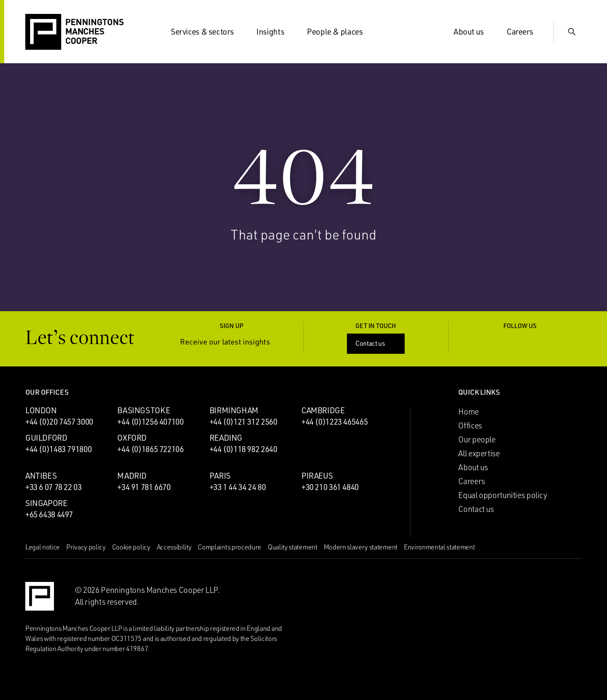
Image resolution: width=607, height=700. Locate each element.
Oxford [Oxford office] (132, 438)
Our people (477, 439)
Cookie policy (131, 547)
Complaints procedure (230, 547)
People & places (340, 32)
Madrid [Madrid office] (132, 476)
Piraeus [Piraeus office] (317, 476)
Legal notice (43, 547)
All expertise (479, 453)
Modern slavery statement (361, 547)
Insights (275, 32)
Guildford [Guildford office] (46, 438)
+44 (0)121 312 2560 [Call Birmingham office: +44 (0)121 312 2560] (243, 422)
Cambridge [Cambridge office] (323, 410)
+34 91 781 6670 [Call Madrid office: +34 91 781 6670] (144, 487)
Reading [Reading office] (226, 438)
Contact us (377, 343)
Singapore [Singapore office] (46, 503)
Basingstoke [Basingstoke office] (144, 410)
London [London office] (41, 410)
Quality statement (293, 547)
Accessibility (174, 547)
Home (468, 412)
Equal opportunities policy (502, 495)
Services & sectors (207, 32)
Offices (470, 425)
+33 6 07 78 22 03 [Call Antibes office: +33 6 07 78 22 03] (54, 487)
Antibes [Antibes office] (41, 476)
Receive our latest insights (231, 342)
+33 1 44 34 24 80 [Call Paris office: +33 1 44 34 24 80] (238, 487)
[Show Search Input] (572, 32)
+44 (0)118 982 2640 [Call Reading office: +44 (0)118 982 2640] (243, 449)
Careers (525, 32)
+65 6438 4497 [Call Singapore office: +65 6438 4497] (49, 514)
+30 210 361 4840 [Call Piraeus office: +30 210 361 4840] (330, 487)
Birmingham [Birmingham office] (234, 410)
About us (474, 32)
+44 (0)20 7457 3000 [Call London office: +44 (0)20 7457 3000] (59, 422)
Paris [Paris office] (220, 476)
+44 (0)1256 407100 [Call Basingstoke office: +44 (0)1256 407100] (150, 422)
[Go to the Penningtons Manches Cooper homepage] (74, 32)
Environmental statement (439, 547)
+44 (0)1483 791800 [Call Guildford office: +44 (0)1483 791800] (58, 449)
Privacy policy (86, 547)
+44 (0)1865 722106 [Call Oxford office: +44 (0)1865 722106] (150, 449)
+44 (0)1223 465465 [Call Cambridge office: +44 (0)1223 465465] (334, 422)
